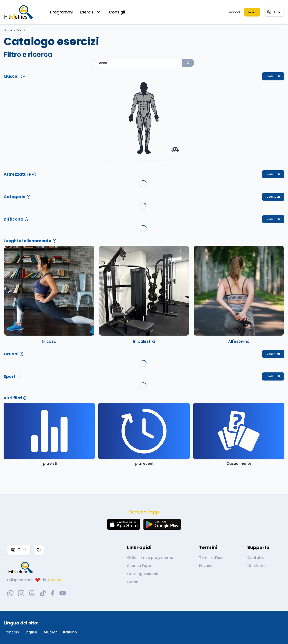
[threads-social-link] (32, 593)
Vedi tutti (273, 76)
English (31, 632)
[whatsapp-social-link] (10, 593)
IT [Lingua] (274, 12)
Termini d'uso (211, 558)
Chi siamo (256, 566)
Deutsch (50, 632)
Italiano (70, 632)
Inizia (252, 12)
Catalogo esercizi (143, 574)
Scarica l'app (139, 566)
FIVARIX (55, 580)
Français (11, 632)
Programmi (61, 12)
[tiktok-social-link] (43, 593)
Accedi (234, 12)
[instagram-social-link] (21, 593)
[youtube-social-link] (63, 593)
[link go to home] (22, 568)
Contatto (256, 558)
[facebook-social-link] (53, 593)
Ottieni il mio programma (150, 558)
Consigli (117, 12)
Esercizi (91, 12)
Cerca (133, 582)
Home (8, 30)
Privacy (206, 566)
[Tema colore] (39, 550)
